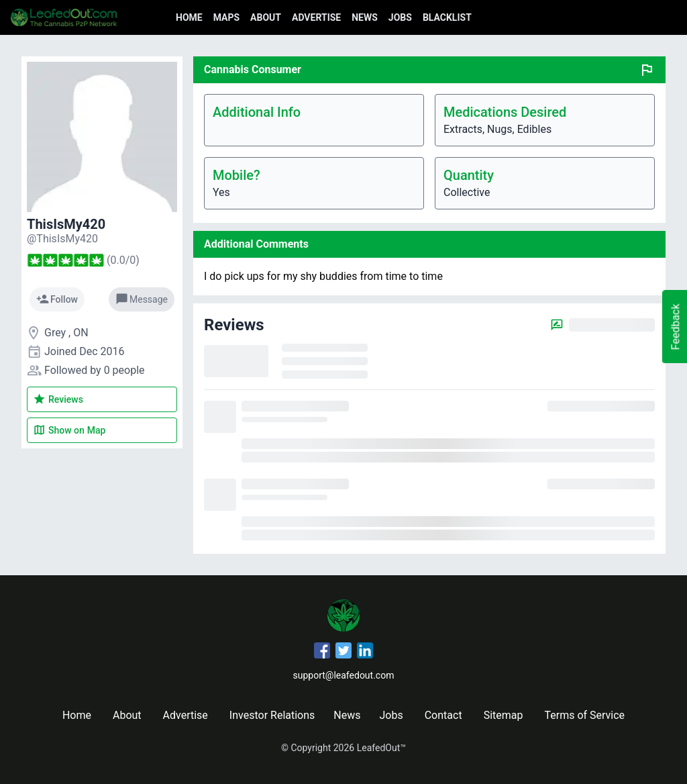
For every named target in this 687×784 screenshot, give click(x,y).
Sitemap (504, 715)
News (365, 17)
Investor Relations (272, 715)
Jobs (400, 17)
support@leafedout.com (344, 675)
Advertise (316, 17)
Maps (226, 17)
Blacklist (447, 17)
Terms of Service (584, 715)
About (266, 17)
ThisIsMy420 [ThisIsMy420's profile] (66, 224)
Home (189, 17)
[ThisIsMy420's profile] (62, 239)
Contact (443, 715)
